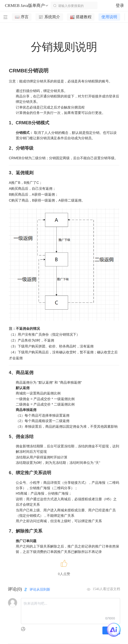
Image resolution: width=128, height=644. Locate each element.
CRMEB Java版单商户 (27, 6)
